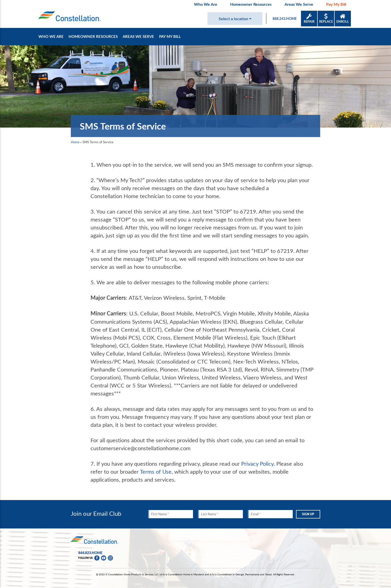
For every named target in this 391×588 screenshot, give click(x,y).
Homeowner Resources (251, 4)
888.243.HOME (285, 19)
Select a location (235, 19)
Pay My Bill (336, 4)
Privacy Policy (257, 463)
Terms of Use (156, 471)
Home (75, 142)
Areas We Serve (299, 4)
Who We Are (206, 4)
